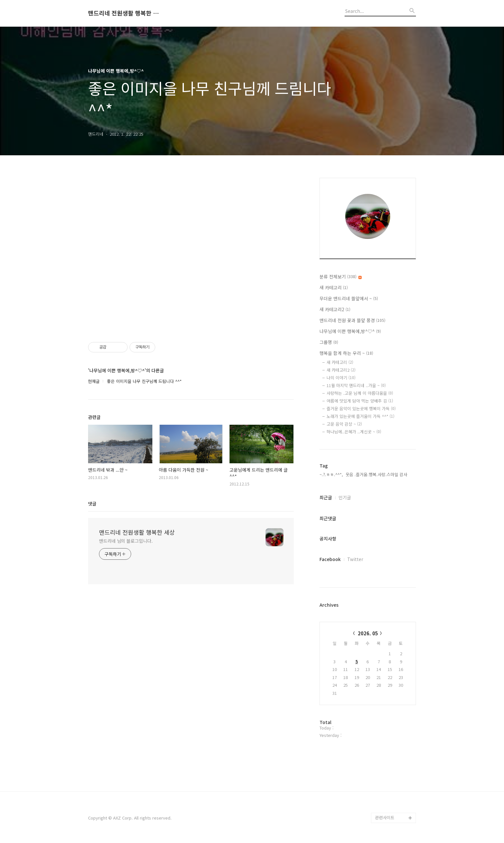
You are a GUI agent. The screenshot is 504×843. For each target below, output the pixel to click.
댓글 (92, 503)
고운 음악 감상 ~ (344, 424)
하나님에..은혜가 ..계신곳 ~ (354, 432)
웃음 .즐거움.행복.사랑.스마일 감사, (377, 474)
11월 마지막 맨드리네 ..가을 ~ (356, 385)
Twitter (355, 559)
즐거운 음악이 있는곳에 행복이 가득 (361, 408)
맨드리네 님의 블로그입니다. (126, 541)
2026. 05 (368, 633)
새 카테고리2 (335, 309)
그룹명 (329, 342)
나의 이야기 (341, 378)
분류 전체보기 (341, 276)
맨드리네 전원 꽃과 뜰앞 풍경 (352, 320)
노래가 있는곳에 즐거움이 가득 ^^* (360, 416)
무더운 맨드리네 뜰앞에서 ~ (349, 298)
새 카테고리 (334, 287)
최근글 (326, 497)
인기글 (345, 497)
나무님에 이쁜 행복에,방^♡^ (350, 331)
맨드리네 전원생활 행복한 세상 (123, 13)
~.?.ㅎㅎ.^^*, (331, 474)
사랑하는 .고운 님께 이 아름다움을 (360, 393)
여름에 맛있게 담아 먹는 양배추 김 (360, 401)
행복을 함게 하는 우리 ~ (346, 353)
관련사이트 (385, 817)
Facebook (330, 559)
